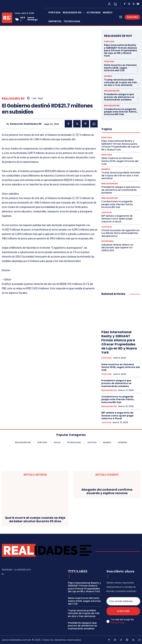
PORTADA (109, 42)
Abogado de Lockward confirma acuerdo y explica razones (107, 491)
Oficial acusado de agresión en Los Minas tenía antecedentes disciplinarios (120, 233)
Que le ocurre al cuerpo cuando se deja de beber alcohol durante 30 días (35, 519)
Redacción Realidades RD (26, 124)
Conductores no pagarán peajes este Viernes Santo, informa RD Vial (121, 112)
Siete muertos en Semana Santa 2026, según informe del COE (120, 68)
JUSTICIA (106, 212)
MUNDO (108, 76)
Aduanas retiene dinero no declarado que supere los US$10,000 (117, 247)
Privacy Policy (117, 623)
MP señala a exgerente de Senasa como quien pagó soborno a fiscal (117, 218)
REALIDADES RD (13, 99)
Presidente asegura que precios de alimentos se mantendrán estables (119, 97)
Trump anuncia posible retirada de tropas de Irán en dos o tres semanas (120, 82)
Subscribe (123, 611)
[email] (123, 601)
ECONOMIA (107, 241)
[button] (115, 4)
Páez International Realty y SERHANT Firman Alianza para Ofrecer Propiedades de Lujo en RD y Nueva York (121, 50)
